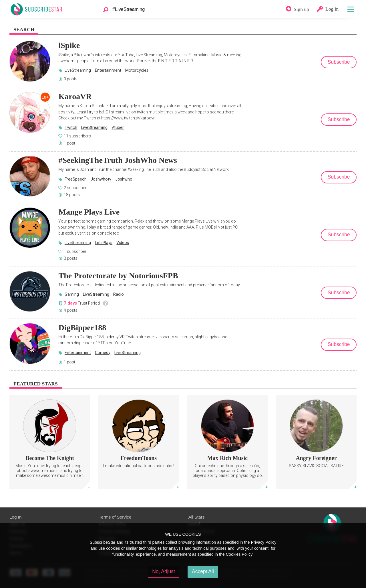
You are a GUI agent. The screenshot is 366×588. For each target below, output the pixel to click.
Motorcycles (137, 70)
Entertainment (108, 70)
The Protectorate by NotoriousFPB (118, 276)
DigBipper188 (82, 328)
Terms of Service (115, 517)
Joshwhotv (101, 179)
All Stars (197, 517)
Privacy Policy (263, 542)
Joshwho (124, 179)
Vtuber (118, 127)
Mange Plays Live (89, 212)
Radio (119, 294)
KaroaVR (75, 96)
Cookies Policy (239, 554)
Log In (15, 517)
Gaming (72, 294)
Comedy (103, 353)
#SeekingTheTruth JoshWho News (118, 160)
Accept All (203, 571)
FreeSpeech (76, 179)
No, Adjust (164, 571)
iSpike (69, 45)
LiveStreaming (78, 70)
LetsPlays (104, 243)
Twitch (71, 127)
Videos (123, 243)
